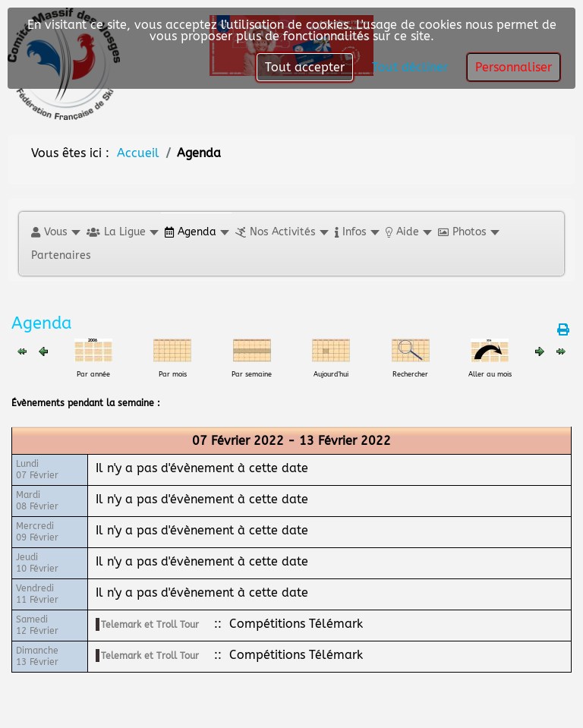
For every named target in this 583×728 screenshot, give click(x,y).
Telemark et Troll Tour (150, 625)
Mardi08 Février (37, 501)
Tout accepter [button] (305, 67)
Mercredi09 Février (37, 532)
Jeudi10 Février (37, 563)
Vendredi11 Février (37, 594)
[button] (55, 232)
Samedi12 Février (37, 625)
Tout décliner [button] (410, 67)
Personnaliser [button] (514, 67)
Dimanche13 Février (37, 656)
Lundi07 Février (37, 470)
